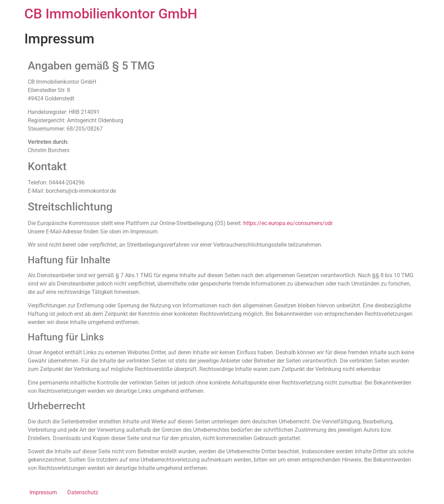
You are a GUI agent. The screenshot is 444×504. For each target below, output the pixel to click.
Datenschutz (83, 492)
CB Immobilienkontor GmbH (111, 14)
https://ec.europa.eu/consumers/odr (288, 223)
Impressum (43, 492)
